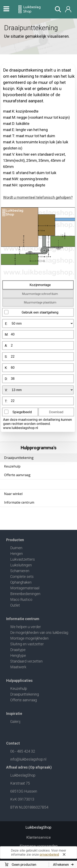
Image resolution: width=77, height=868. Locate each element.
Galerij (15, 721)
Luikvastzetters (23, 559)
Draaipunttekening (25, 694)
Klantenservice (39, 837)
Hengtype (18, 655)
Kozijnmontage (40, 285)
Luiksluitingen (21, 565)
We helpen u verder (26, 627)
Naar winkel (13, 494)
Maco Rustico (21, 599)
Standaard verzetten (26, 661)
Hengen (16, 554)
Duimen (16, 548)
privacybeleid (49, 855)
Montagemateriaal (25, 588)
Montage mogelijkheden (29, 638)
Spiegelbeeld (22, 412)
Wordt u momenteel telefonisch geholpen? (38, 197)
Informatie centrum (19, 502)
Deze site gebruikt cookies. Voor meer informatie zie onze (39, 853)
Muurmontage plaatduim (40, 302)
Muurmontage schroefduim (40, 294)
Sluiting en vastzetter (27, 644)
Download (56, 412)
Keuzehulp (12, 466)
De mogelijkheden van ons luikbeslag (39, 632)
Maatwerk (18, 667)
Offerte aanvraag (17, 475)
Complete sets (22, 577)
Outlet (15, 605)
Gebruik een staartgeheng (40, 312)
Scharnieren (20, 571)
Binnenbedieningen (25, 594)
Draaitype (18, 650)
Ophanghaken (21, 582)
